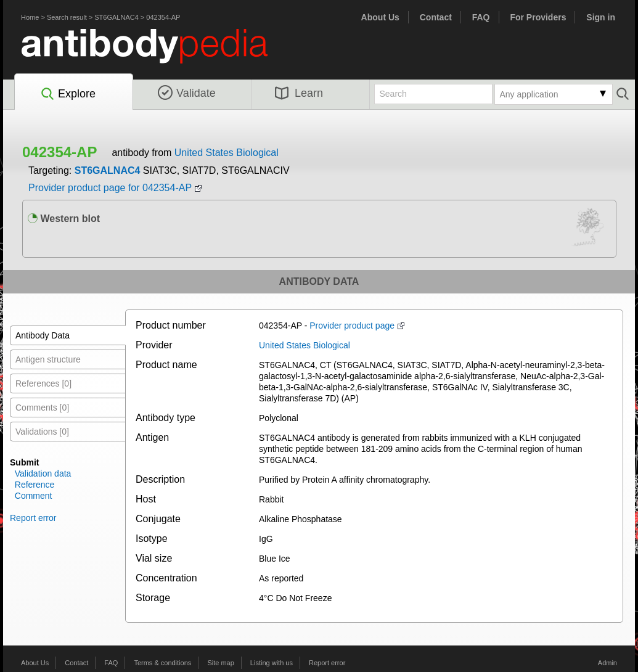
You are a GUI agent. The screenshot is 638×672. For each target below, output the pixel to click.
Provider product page (352, 326)
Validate (187, 93)
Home (30, 17)
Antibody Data (43, 335)
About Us (380, 17)
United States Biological (227, 153)
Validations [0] (42, 432)
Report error (33, 518)
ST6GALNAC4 (117, 17)
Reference (35, 485)
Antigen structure (48, 359)
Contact (436, 17)
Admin (607, 663)
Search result (67, 17)
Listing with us (272, 663)
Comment (34, 496)
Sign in (601, 17)
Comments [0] (42, 408)
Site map (220, 663)
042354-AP (163, 17)
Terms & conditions (162, 663)
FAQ (481, 17)
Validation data (43, 473)
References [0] (43, 383)
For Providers (538, 17)
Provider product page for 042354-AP (110, 188)
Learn (299, 93)
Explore (67, 94)
